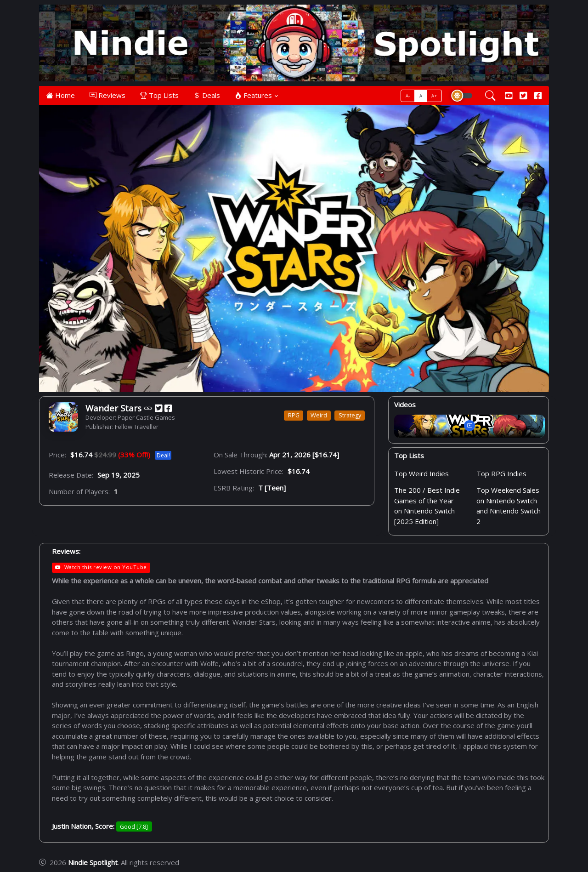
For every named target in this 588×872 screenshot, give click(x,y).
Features (253, 95)
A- (408, 96)
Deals (207, 95)
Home (61, 95)
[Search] (490, 96)
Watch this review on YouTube (101, 567)
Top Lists (159, 95)
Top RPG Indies (501, 473)
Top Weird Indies (421, 473)
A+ (434, 96)
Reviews (107, 95)
